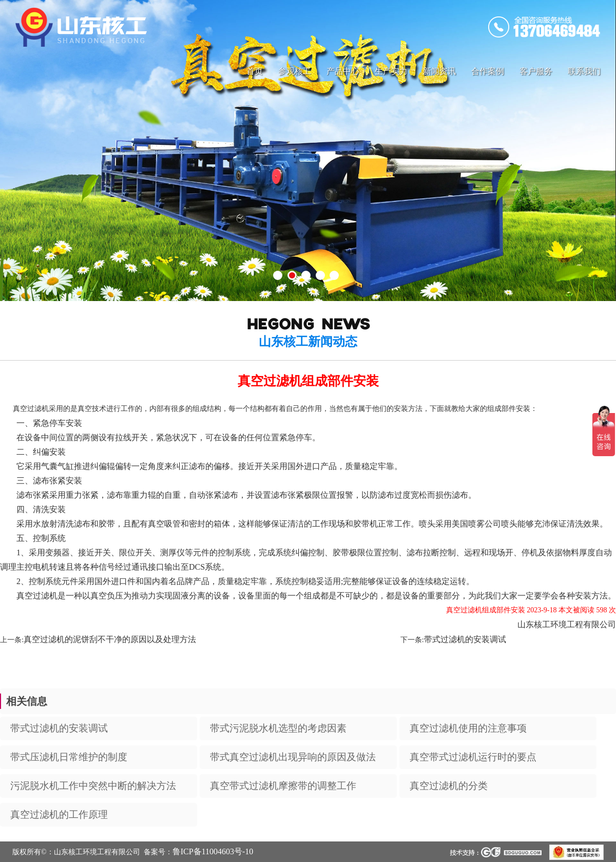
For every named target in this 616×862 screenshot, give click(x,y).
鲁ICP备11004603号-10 (213, 851)
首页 (255, 71)
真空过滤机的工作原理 (59, 814)
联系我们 (584, 71)
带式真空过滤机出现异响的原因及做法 (293, 757)
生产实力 (391, 71)
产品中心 (343, 71)
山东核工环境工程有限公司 (567, 624)
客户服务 (536, 71)
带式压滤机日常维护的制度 (69, 757)
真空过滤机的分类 (449, 786)
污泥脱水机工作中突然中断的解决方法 (93, 786)
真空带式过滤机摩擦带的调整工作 (283, 786)
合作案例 (488, 71)
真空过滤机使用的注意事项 (468, 728)
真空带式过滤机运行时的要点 (473, 757)
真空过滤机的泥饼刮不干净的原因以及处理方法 (110, 639)
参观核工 (295, 71)
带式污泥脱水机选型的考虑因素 (278, 728)
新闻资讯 (439, 71)
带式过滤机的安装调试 (465, 639)
